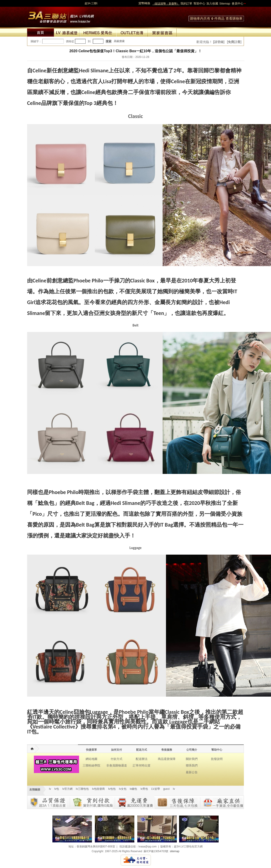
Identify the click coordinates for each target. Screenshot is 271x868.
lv (50, 789)
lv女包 (123, 789)
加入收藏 (212, 4)
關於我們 (192, 759)
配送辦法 (142, 759)
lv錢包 (134, 789)
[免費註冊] (234, 42)
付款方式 (117, 759)
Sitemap (225, 4)
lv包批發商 (99, 789)
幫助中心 (199, 4)
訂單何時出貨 (142, 765)
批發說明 (217, 759)
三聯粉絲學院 (91, 765)
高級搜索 (119, 41)
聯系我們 (192, 765)
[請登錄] (219, 42)
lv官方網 (67, 789)
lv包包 (112, 789)
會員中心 (238, 4)
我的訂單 (186, 4)
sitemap (175, 851)
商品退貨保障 (167, 759)
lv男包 (144, 789)
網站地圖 (91, 759)
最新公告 (192, 772)
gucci (166, 789)
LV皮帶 (156, 789)
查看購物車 (234, 18)
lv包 (61, 16)
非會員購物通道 (117, 765)
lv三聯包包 (82, 789)
